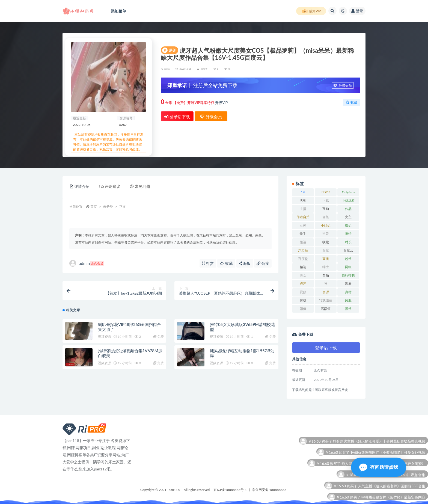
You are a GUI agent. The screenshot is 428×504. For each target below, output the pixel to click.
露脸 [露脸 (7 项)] (348, 300)
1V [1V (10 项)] (303, 192)
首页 (94, 207)
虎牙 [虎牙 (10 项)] (303, 284)
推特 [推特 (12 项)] (348, 234)
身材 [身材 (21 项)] (348, 292)
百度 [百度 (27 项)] (326, 250)
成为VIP (311, 11)
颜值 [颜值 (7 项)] (303, 309)
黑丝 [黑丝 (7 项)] (348, 309)
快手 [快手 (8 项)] (303, 234)
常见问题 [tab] (140, 186)
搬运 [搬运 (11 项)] (303, 242)
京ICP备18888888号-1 (230, 490)
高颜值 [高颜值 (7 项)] (326, 309)
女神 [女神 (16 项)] (303, 225)
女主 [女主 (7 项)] (348, 217)
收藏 (351, 102)
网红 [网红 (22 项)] (348, 267)
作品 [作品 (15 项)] (348, 209)
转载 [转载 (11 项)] (303, 300)
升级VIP (221, 103)
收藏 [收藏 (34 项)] (326, 242)
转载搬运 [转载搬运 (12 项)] (326, 300)
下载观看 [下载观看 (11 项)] (348, 200)
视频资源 (104, 337)
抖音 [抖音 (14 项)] (326, 234)
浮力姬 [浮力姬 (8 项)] (303, 250)
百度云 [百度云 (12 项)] (348, 250)
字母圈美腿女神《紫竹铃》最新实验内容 (393, 498)
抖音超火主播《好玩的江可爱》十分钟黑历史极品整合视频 (379, 442)
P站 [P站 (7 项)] (303, 200)
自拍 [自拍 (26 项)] (326, 275)
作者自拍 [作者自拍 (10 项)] (303, 217)
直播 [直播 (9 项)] (326, 259)
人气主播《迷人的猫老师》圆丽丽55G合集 (392, 486)
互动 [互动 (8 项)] (326, 209)
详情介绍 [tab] (80, 186)
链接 (263, 263)
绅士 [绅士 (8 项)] (326, 267)
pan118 (174, 490)
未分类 (204, 69)
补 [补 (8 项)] (326, 284)
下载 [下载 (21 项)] (326, 200)
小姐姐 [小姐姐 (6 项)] (326, 225)
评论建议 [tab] (110, 186)
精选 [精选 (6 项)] (303, 267)
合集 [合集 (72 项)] (326, 217)
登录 (357, 11)
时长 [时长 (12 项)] (348, 242)
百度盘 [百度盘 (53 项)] (303, 259)
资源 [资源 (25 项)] (326, 292)
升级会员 (343, 86)
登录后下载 (177, 117)
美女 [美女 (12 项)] (303, 275)
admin (87, 263)
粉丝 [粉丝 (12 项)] (348, 259)
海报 (245, 263)
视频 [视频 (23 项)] (303, 292)
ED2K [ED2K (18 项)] (326, 192)
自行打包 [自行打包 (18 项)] (348, 275)
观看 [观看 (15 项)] (348, 284)
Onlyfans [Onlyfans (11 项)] (348, 192)
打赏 (208, 263)
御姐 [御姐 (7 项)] (348, 225)
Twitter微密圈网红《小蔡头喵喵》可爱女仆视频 (388, 453)
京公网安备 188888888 (269, 490)
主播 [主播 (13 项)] (303, 209)
